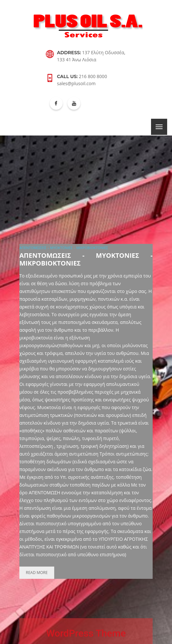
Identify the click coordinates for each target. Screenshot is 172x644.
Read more (37, 573)
